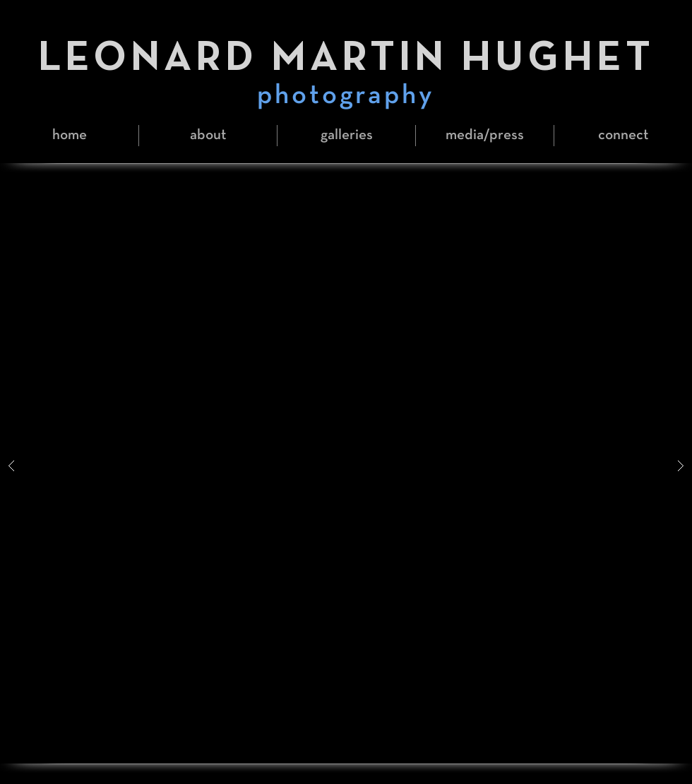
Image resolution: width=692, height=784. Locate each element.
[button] (346, 136)
